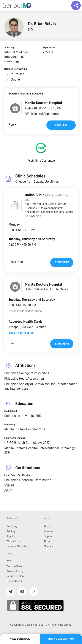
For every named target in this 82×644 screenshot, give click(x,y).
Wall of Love (14, 541)
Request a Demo (16, 576)
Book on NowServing (16, 69)
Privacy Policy (15, 571)
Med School (11, 411)
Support (49, 536)
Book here (61, 125)
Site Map (49, 546)
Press (48, 526)
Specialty (9, 47)
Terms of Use (14, 566)
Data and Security (17, 546)
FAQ (9, 561)
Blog (47, 541)
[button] (15, 108)
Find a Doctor (14, 581)
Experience (49, 47)
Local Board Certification (18, 475)
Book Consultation (61, 639)
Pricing (11, 531)
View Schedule (20, 639)
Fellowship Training (15, 438)
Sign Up (11, 536)
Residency (10, 424)
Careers (49, 531)
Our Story (12, 526)
